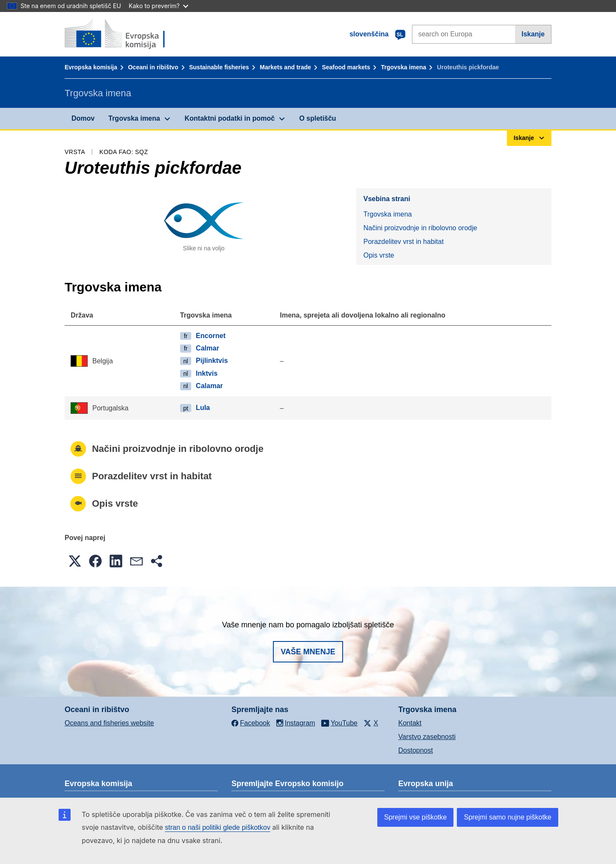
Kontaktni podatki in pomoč (230, 118)
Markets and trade (285, 67)
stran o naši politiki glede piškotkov (218, 827)
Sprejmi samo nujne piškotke (508, 817)
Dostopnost (416, 750)
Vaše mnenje (308, 652)
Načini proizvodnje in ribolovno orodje (420, 228)
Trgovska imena (403, 67)
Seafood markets (346, 67)
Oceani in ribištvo (153, 67)
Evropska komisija (91, 67)
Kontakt (410, 723)
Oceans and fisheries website (109, 723)
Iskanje (533, 34)
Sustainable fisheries (219, 67)
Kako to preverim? (158, 6)
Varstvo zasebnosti (427, 737)
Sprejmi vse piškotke (416, 817)
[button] (75, 561)
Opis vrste (379, 255)
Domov (83, 118)
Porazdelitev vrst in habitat (403, 242)
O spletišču (317, 118)
